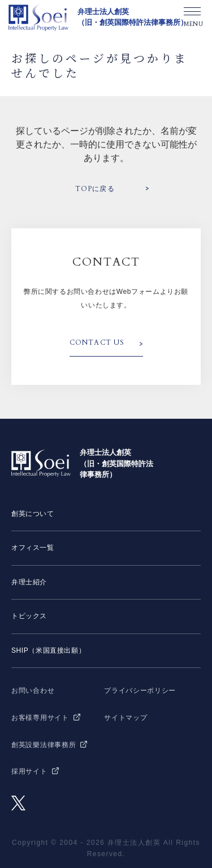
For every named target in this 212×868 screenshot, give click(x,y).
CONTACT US (97, 342)
